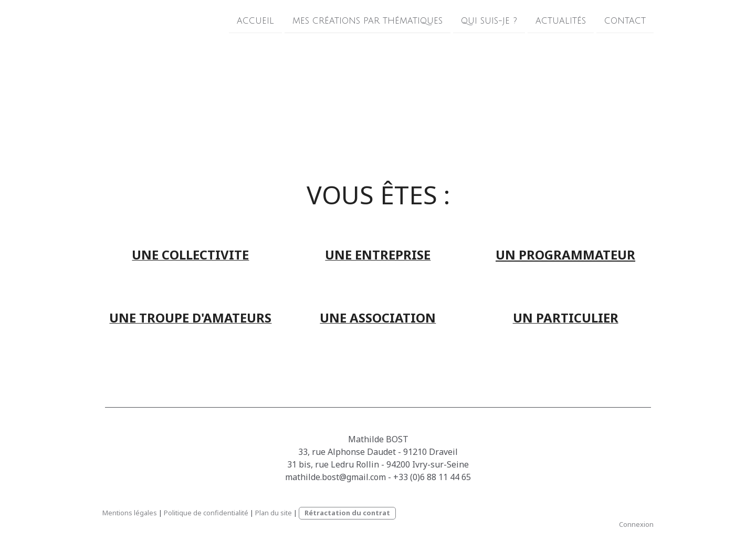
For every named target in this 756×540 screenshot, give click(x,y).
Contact (625, 20)
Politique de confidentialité (206, 513)
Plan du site (274, 513)
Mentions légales (130, 513)
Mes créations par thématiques (367, 20)
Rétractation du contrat (347, 513)
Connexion (636, 524)
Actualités (561, 20)
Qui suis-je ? (489, 20)
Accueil (255, 20)
